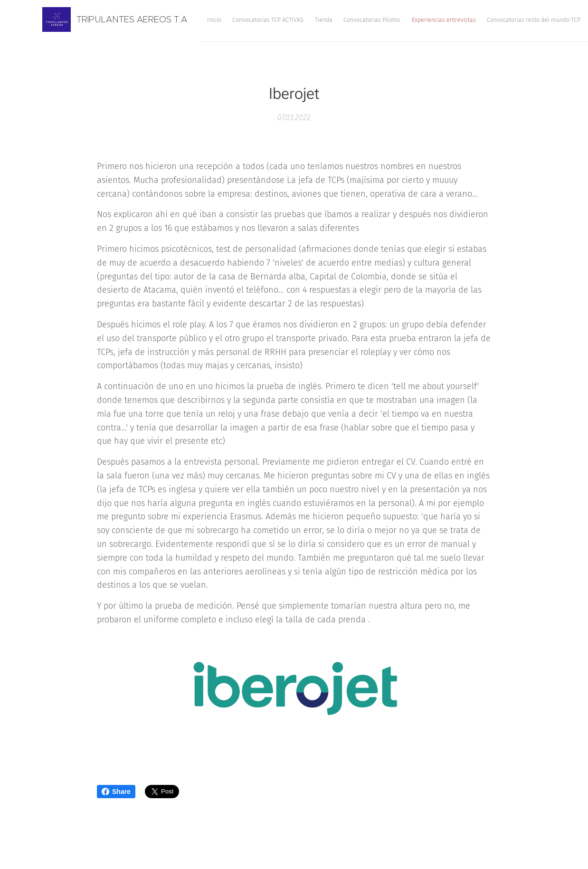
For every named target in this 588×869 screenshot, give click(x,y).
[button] (520, 19)
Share (116, 792)
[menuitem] (331, 19)
